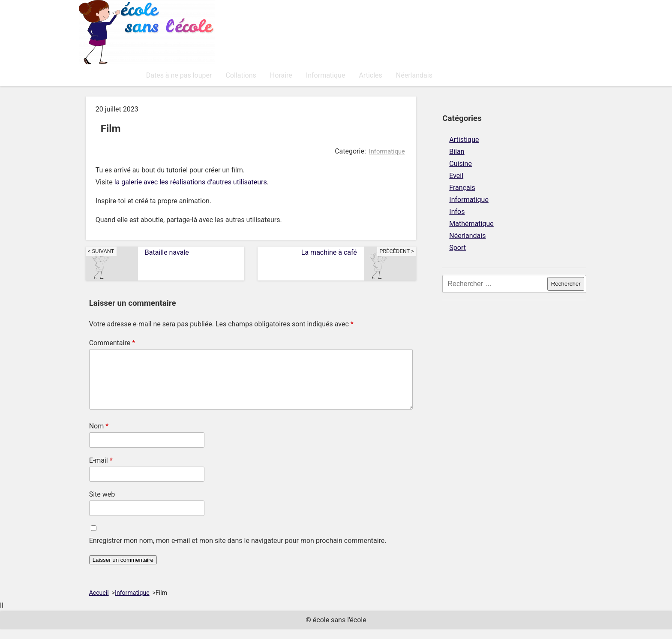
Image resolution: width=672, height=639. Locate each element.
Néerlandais (354, 75)
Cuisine (460, 163)
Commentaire (112, 342)
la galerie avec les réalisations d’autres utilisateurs (191, 182)
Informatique (265, 75)
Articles (310, 75)
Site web (102, 504)
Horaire (221, 75)
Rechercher (566, 283)
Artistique (464, 139)
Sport (457, 247)
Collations (181, 75)
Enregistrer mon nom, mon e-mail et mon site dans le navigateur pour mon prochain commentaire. (238, 550)
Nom (99, 436)
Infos (457, 211)
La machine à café (359, 252)
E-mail (101, 470)
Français (462, 187)
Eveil (456, 175)
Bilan (457, 151)
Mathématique (471, 223)
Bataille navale (137, 252)
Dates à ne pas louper (119, 75)
